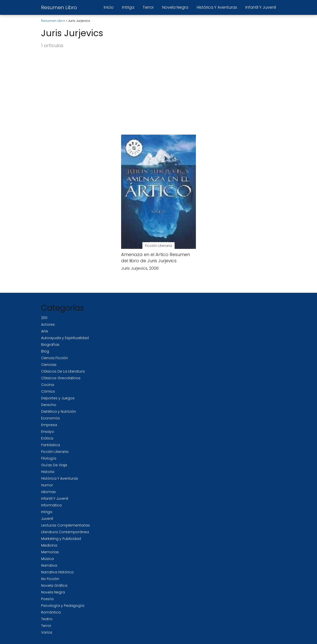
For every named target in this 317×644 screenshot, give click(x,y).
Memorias (50, 552)
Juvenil (47, 519)
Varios (47, 632)
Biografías (50, 345)
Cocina (48, 385)
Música (47, 559)
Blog (45, 351)
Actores (48, 324)
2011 (44, 318)
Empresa (49, 425)
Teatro (47, 619)
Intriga (128, 7)
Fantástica (51, 445)
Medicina (49, 545)
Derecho (49, 405)
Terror (148, 7)
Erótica (47, 438)
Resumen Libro (59, 7)
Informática (51, 505)
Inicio (109, 7)
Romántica (51, 612)
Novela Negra (175, 7)
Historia (48, 472)
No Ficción (50, 579)
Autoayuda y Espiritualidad (65, 338)
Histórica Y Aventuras (217, 7)
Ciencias (49, 365)
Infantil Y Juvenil (261, 7)
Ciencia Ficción (54, 358)
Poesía (47, 599)
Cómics (48, 391)
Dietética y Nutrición (59, 411)
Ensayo (48, 432)
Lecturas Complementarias (66, 525)
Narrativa (49, 565)
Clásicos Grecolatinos (61, 378)
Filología (49, 458)
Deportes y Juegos (58, 398)
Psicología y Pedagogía (63, 606)
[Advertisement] (158, 92)
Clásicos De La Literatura (63, 371)
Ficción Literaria (55, 452)
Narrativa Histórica (57, 572)
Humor (47, 485)
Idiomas (48, 492)
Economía (50, 418)
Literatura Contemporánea (65, 532)
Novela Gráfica (54, 585)
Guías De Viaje (54, 465)
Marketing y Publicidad (61, 539)
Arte (45, 331)
